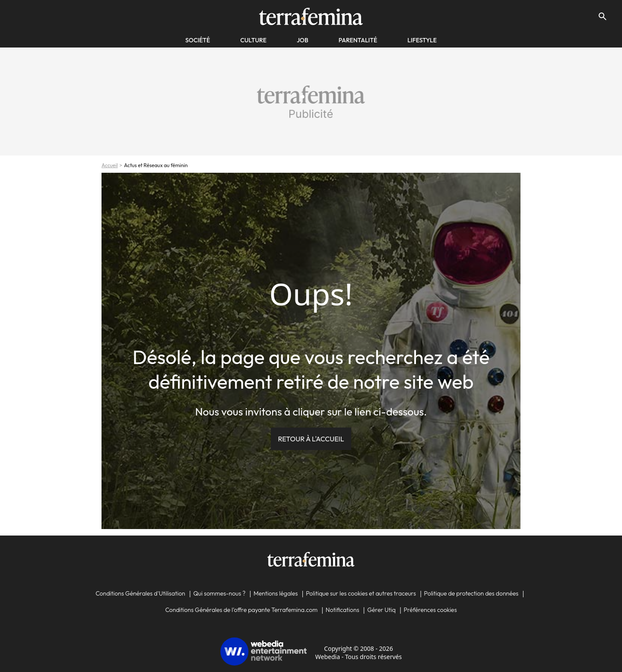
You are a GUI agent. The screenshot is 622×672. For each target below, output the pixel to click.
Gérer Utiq (381, 610)
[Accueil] (311, 16)
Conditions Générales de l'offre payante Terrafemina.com (241, 610)
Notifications (343, 610)
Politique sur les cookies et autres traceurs (361, 593)
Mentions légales (276, 593)
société (198, 40)
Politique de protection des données (471, 593)
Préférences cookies (430, 610)
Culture (253, 40)
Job (303, 40)
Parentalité (358, 40)
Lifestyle (422, 40)
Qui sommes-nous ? (219, 593)
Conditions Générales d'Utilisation (140, 593)
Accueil (110, 165)
